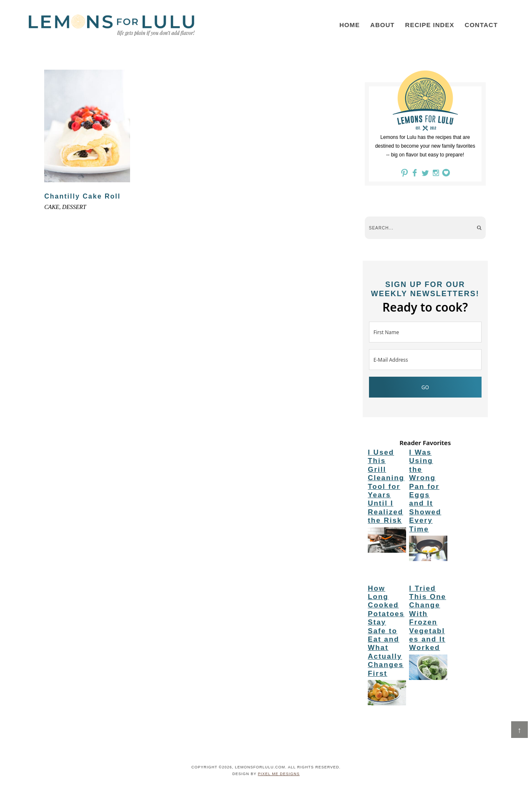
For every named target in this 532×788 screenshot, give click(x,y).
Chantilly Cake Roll (82, 196)
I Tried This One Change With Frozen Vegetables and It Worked (428, 618)
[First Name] (425, 332)
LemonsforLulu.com (112, 25)
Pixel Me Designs (279, 774)
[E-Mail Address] (425, 360)
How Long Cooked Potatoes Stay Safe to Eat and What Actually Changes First (386, 631)
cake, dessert (65, 207)
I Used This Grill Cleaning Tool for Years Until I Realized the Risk (386, 486)
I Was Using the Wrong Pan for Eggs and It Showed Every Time (425, 491)
